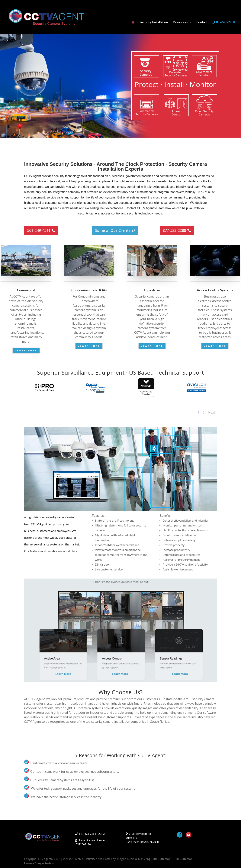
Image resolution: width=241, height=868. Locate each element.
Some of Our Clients (113, 230)
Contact (202, 23)
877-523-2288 (224, 22)
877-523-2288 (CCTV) (90, 834)
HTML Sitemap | (184, 859)
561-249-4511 (39, 230)
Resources (180, 23)
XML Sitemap (162, 859)
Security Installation (154, 23)
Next (212, 412)
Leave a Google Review (39, 863)
